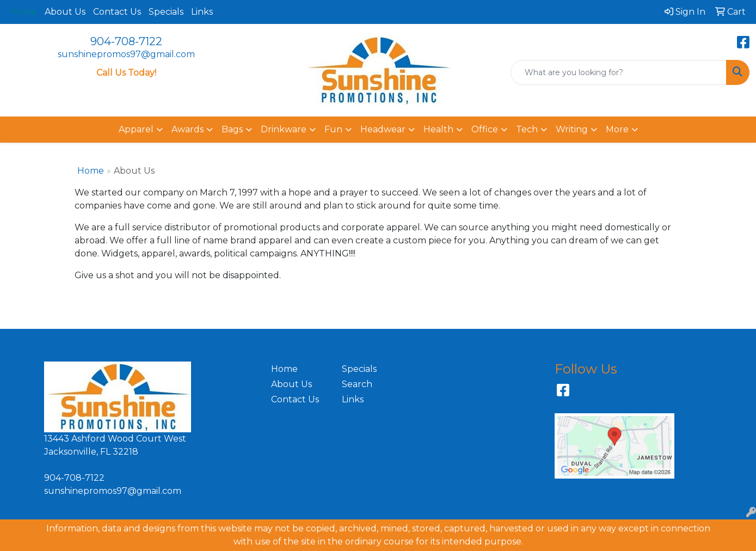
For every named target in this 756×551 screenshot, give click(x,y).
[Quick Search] (619, 72)
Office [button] (485, 129)
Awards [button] (188, 129)
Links (202, 12)
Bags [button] (232, 129)
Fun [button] (333, 129)
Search (357, 384)
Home (91, 171)
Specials (166, 12)
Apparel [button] (136, 129)
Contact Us (117, 12)
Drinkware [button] (284, 129)
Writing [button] (572, 129)
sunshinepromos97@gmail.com (126, 54)
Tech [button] (527, 129)
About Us (65, 12)
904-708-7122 (126, 41)
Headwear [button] (383, 129)
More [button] (617, 129)
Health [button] (438, 129)
